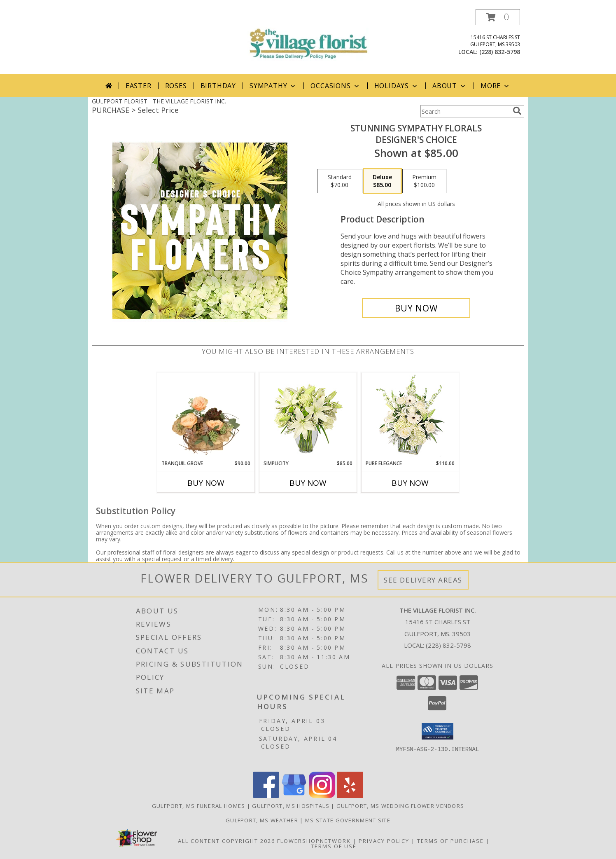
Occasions (335, 86)
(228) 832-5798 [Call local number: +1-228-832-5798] (500, 52)
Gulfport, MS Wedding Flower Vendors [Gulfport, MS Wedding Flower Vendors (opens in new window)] (400, 806)
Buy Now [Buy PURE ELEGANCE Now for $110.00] (410, 483)
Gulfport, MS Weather (262, 820)
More (496, 86)
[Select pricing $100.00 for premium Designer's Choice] (424, 181)
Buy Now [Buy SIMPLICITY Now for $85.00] (308, 483)
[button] (498, 17)
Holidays (397, 86)
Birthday (218, 86)
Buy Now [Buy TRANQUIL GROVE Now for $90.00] (206, 483)
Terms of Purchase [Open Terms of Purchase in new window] (450, 841)
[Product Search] (465, 111)
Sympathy (273, 86)
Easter (139, 86)
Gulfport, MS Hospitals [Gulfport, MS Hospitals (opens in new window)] (291, 806)
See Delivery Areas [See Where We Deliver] (423, 580)
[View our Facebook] (266, 796)
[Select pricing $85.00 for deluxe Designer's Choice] (382, 181)
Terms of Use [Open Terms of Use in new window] (334, 846)
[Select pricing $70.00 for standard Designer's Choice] (340, 181)
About (450, 86)
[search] (517, 111)
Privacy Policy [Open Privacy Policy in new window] (384, 841)
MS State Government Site (348, 820)
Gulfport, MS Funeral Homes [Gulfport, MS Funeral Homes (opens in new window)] (199, 806)
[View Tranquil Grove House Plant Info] (206, 416)
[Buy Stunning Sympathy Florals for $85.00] (416, 308)
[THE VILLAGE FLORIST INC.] (308, 37)
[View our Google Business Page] (294, 796)
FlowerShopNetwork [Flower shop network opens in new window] (314, 841)
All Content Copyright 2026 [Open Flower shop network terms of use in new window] (226, 841)
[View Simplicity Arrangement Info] (308, 416)
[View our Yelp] (350, 796)
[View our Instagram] (322, 796)
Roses (176, 86)
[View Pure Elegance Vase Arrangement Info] (410, 416)
